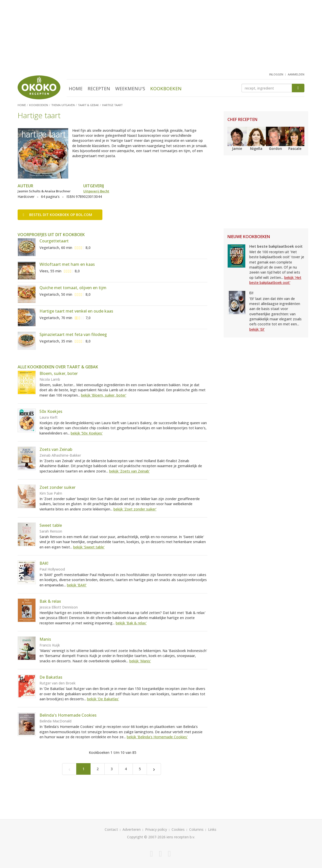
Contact (111, 829)
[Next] (154, 769)
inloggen (276, 74)
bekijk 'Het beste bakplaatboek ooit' (275, 280)
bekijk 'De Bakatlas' (103, 699)
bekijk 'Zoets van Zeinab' (129, 471)
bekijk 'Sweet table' (89, 547)
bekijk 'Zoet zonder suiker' (135, 509)
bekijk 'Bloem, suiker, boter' (104, 395)
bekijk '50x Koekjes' (87, 433)
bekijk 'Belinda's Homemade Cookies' (157, 737)
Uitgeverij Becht (96, 191)
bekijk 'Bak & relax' (131, 623)
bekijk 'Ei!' (257, 329)
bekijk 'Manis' (140, 661)
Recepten (99, 89)
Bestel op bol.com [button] (57, 215)
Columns (196, 829)
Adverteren (132, 829)
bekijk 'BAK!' (77, 585)
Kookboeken (166, 89)
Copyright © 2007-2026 (146, 837)
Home (76, 89)
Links (212, 829)
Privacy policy (156, 829)
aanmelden (296, 74)
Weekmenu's (130, 89)
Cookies (178, 829)
